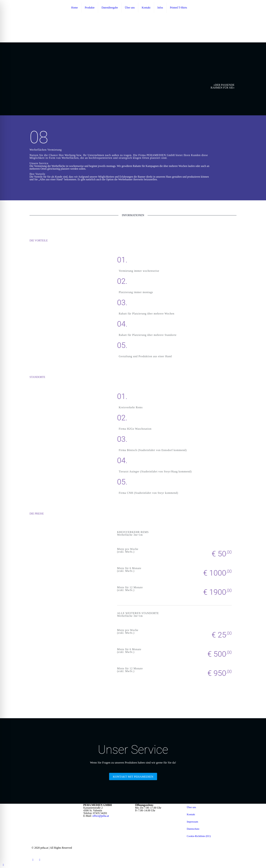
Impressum (192, 822)
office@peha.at (101, 816)
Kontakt (191, 814)
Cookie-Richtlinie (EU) (199, 836)
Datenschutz (193, 829)
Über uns (191, 807)
